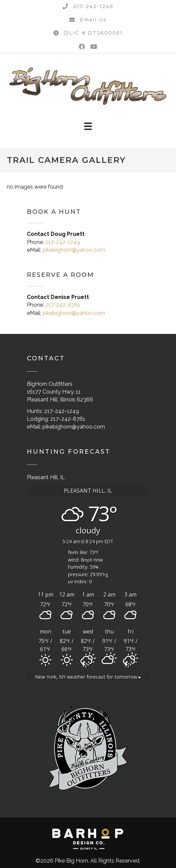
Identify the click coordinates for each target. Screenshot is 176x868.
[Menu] (88, 126)
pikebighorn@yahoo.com (74, 250)
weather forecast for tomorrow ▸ (88, 677)
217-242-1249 (63, 242)
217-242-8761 (63, 305)
